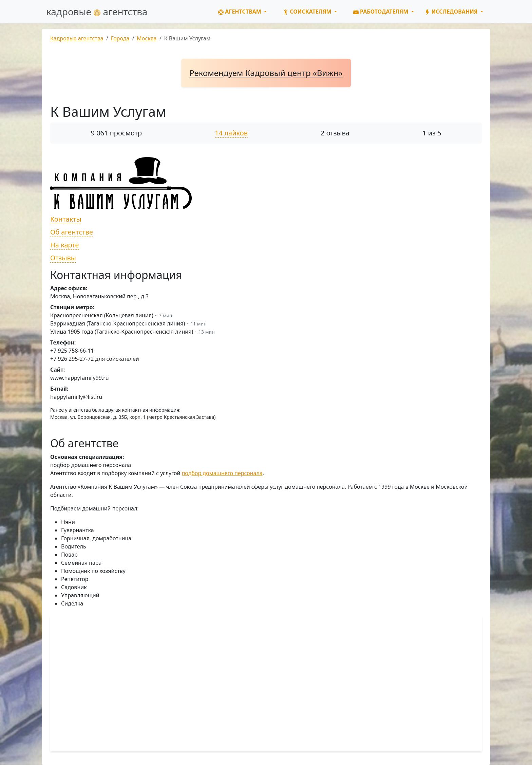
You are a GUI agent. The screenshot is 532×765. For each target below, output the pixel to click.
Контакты (66, 219)
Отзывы (63, 258)
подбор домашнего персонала (222, 473)
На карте (65, 245)
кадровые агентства (97, 12)
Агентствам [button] (240, 12)
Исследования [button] (452, 12)
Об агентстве (72, 232)
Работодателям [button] (382, 12)
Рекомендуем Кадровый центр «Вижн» (266, 73)
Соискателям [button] (308, 12)
